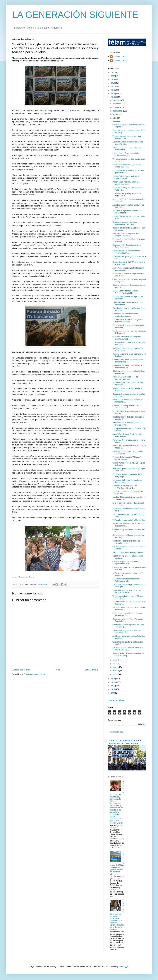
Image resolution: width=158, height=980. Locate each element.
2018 (113, 83)
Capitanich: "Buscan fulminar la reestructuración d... (125, 315)
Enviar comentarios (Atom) (34, 674)
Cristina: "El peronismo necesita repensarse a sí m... (125, 563)
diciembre (117, 100)
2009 (113, 693)
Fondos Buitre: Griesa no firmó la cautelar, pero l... (126, 177)
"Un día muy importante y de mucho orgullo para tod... (127, 166)
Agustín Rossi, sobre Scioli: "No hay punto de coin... (127, 435)
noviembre (117, 104)
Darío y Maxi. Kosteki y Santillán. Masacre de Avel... (126, 183)
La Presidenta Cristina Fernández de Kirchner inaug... (127, 481)
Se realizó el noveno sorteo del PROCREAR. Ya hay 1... (125, 487)
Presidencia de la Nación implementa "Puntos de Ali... (127, 424)
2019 (113, 79)
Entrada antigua (92, 670)
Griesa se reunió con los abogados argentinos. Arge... (126, 338)
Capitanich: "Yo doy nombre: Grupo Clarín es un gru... (127, 407)
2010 (113, 689)
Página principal (117, 732)
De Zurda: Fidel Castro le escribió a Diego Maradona (127, 246)
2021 (113, 72)
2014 (113, 97)
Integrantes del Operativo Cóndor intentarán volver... (126, 154)
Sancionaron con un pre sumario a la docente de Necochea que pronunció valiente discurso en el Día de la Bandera (117, 915)
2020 (113, 76)
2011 (113, 686)
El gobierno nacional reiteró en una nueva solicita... (127, 137)
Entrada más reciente (22, 670)
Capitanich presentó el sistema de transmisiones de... (126, 542)
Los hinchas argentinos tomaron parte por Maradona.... (128, 212)
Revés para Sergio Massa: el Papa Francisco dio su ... (126, 631)
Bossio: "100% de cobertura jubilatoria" (128, 552)
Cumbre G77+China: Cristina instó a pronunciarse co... (127, 366)
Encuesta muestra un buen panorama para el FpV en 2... (128, 649)
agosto (116, 114)
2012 (113, 682)
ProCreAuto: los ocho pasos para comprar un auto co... (126, 235)
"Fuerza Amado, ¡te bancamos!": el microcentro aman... (126, 591)
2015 (113, 94)
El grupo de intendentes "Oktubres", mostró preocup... (127, 458)
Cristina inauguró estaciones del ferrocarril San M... (125, 378)
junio (115, 122)
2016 (113, 90)
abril (115, 664)
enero (115, 674)
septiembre (118, 111)
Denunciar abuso (117, 700)
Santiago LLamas (120, 56)
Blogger (125, 966)
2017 (113, 86)
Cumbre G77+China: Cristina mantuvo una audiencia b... (128, 361)
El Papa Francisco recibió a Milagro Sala (129, 520)
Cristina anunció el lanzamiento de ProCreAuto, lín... (126, 252)
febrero (116, 671)
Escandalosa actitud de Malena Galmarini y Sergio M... (125, 292)
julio (115, 118)
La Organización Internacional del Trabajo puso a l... (126, 580)
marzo (116, 667)
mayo (115, 660)
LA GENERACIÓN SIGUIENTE (75, 15)
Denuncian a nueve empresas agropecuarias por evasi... (125, 223)
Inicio (58, 670)
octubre (116, 107)
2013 (113, 679)
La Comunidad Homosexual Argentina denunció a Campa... (128, 321)
